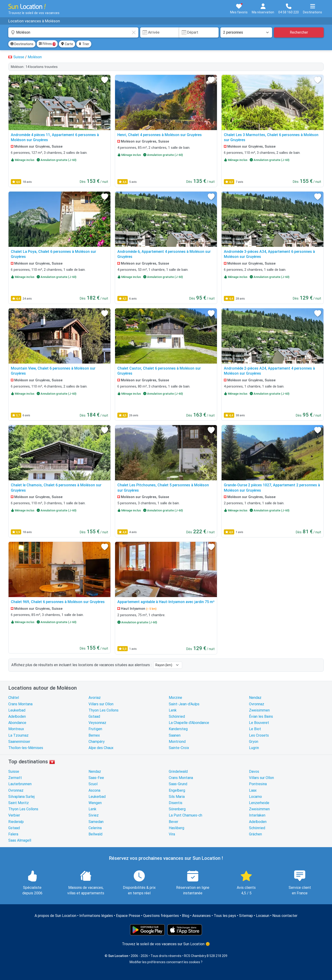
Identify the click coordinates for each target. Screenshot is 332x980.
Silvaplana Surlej (21, 797)
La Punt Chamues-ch (185, 815)
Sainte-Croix (179, 748)
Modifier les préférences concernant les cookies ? (166, 962)
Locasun (263, 916)
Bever (173, 822)
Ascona (94, 790)
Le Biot (255, 729)
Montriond (177, 742)
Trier (84, 44)
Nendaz (255, 698)
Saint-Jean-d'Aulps (184, 704)
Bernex (94, 735)
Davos (254, 771)
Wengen (95, 803)
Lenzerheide (259, 803)
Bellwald (95, 834)
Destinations (22, 44)
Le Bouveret (259, 723)
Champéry (97, 742)
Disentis (176, 803)
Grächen (255, 834)
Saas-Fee (96, 778)
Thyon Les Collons (104, 710)
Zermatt (15, 778)
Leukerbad (17, 710)
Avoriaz (95, 698)
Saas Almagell (20, 840)
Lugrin (254, 748)
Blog (186, 916)
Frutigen (95, 729)
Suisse (14, 771)
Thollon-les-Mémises (26, 748)
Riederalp (16, 822)
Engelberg (177, 790)
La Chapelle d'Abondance (189, 723)
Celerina (95, 828)
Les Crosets (259, 735)
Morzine (175, 698)
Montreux (16, 729)
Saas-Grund (178, 784)
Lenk (173, 710)
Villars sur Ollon (101, 704)
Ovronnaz (257, 704)
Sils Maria (177, 797)
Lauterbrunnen (20, 784)
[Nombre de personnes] (246, 32)
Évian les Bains (261, 716)
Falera (13, 834)
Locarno (255, 797)
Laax (253, 790)
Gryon (254, 742)
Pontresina (258, 784)
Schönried (177, 716)
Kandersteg (178, 729)
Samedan (96, 822)
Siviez (94, 815)
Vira (172, 834)
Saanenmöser (19, 742)
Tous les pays (225, 916)
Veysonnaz (97, 723)
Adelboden (17, 716)
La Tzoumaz (18, 735)
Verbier (14, 815)
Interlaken (257, 815)
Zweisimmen (259, 710)
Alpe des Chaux (101, 748)
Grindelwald (178, 771)
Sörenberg (177, 809)
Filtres (47, 44)
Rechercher (299, 32)
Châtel (14, 698)
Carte (67, 44)
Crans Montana (20, 704)
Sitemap (246, 916)
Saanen (175, 735)
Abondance (17, 723)
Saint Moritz (19, 803)
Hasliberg (176, 828)
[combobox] (73, 32)
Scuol (93, 784)
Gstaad (94, 716)
